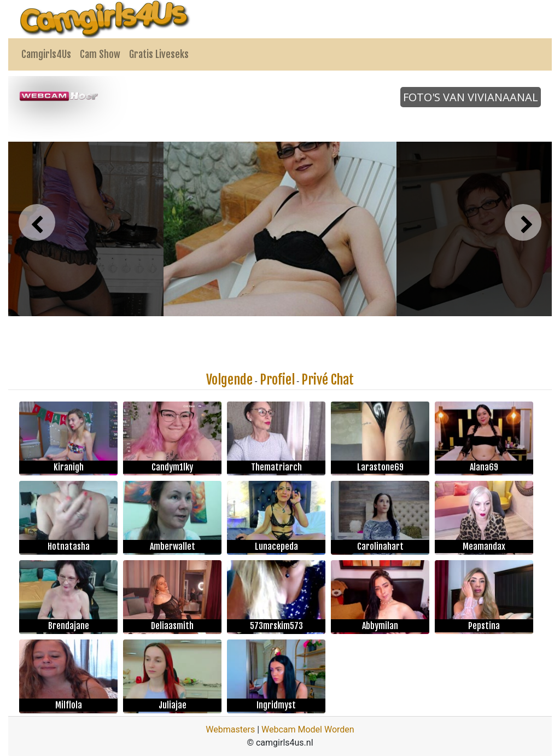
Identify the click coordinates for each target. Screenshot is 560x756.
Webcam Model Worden (308, 729)
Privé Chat (328, 380)
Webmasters (230, 729)
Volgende (229, 380)
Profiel (277, 380)
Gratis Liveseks (159, 54)
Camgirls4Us (46, 54)
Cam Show (100, 54)
